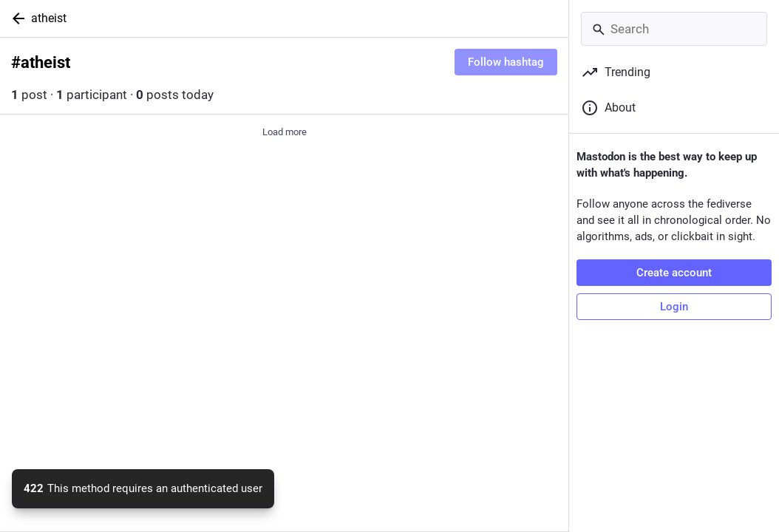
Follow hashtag (506, 62)
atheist (49, 18)
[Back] (16, 18)
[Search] (674, 29)
